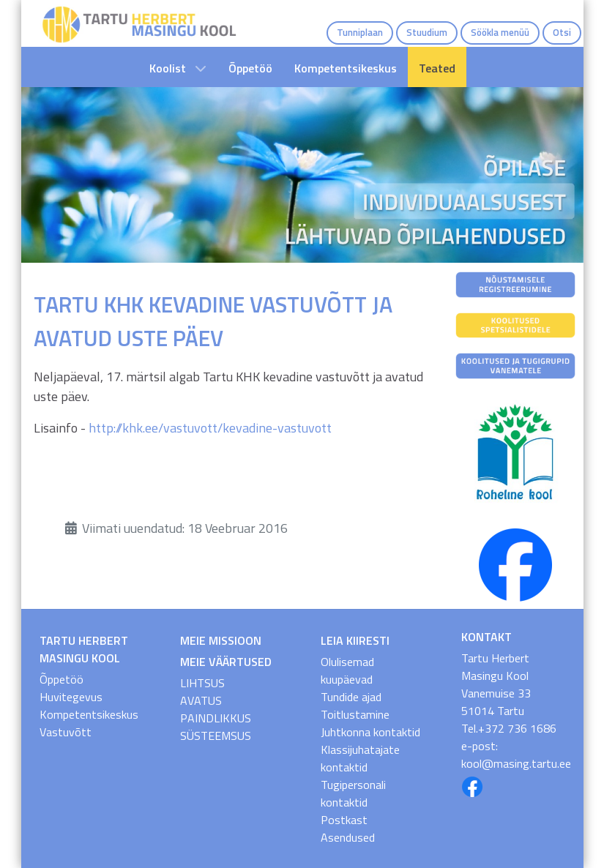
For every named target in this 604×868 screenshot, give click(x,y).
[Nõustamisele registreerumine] (515, 283)
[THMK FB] (515, 564)
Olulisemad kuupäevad (347, 670)
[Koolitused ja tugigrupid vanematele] (515, 364)
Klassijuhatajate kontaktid (360, 758)
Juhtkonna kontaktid (370, 732)
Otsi (562, 32)
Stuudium (427, 32)
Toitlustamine (355, 714)
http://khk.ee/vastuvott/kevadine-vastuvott (210, 428)
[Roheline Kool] (515, 452)
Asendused (348, 837)
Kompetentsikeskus (89, 714)
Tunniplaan (360, 32)
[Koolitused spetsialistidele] (515, 324)
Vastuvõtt (66, 732)
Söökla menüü (500, 32)
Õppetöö (61, 679)
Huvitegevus (71, 697)
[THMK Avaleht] (139, 23)
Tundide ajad (351, 697)
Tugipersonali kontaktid (353, 793)
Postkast (344, 820)
